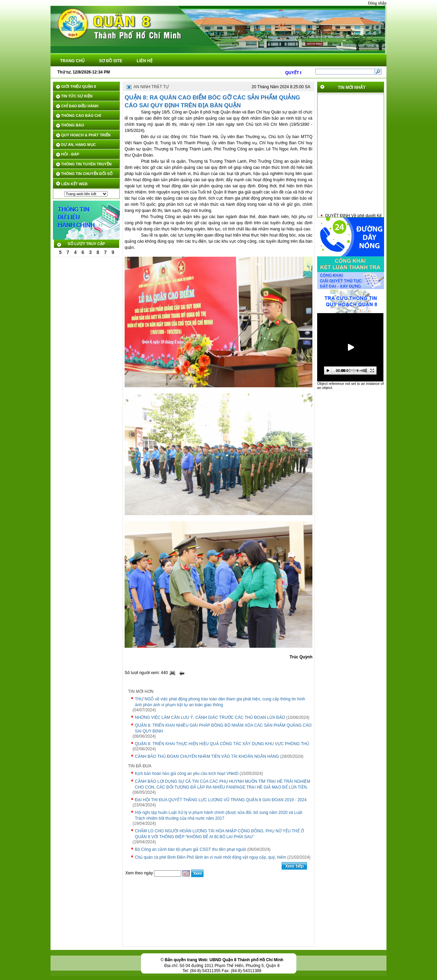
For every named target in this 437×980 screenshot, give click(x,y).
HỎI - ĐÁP (70, 154)
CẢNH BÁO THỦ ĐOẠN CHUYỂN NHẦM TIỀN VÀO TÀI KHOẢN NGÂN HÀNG (207, 756)
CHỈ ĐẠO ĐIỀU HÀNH (80, 106)
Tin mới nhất (352, 88)
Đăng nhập (377, 3)
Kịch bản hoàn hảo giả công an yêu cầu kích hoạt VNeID (187, 774)
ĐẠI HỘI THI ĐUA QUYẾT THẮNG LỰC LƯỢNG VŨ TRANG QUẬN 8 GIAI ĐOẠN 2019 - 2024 (221, 800)
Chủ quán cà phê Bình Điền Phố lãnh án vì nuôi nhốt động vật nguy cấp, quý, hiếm (210, 857)
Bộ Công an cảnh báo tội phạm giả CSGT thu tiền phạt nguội (191, 849)
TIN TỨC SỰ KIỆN (77, 96)
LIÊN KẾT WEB (74, 184)
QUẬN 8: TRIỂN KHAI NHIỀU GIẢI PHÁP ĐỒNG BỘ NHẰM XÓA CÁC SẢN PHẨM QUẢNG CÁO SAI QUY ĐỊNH (223, 728)
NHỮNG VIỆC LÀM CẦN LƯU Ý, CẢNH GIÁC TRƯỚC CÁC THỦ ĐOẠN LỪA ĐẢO (210, 717)
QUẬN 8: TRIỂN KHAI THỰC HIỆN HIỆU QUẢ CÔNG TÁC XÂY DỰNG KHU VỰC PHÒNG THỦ (222, 744)
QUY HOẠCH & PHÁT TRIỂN (86, 135)
